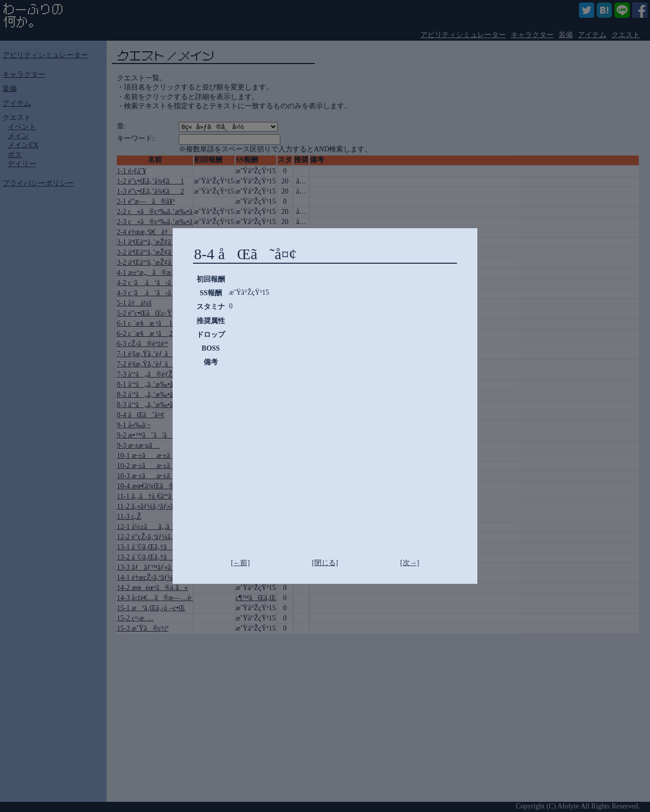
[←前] (240, 563)
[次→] (410, 563)
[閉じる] (325, 563)
